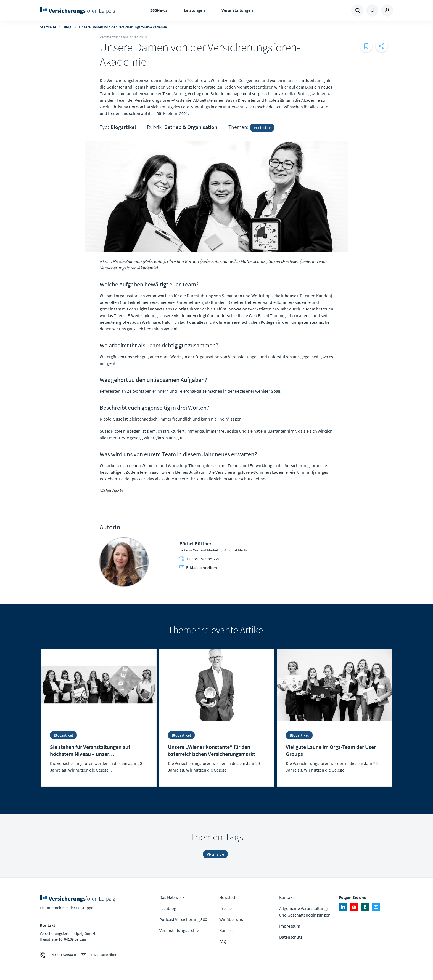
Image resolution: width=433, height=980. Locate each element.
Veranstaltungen (237, 10)
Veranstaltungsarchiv (179, 930)
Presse (225, 908)
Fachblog (168, 908)
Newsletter (229, 897)
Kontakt (287, 897)
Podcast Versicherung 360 (183, 919)
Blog (68, 27)
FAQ (223, 941)
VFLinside (262, 128)
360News (159, 10)
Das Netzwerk (172, 897)
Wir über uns (231, 919)
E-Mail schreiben (198, 567)
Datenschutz (291, 937)
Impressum (290, 926)
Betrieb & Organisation (191, 127)
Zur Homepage (79, 10)
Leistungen (194, 10)
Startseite (48, 27)
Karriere (227, 930)
